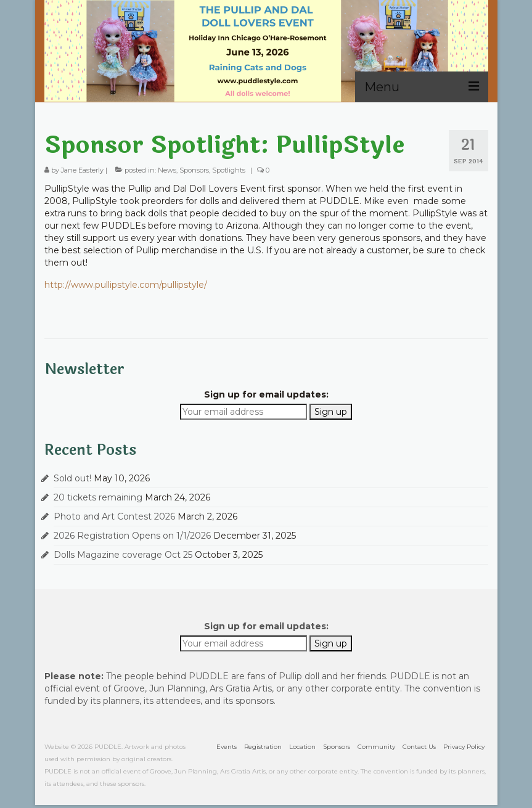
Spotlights (229, 170)
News (167, 170)
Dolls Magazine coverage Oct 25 (123, 555)
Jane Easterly (82, 170)
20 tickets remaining (98, 497)
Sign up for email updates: (266, 394)
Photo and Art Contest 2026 (114, 516)
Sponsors (194, 170)
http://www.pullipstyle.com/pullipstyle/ (126, 285)
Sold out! (72, 478)
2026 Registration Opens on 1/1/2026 (132, 536)
